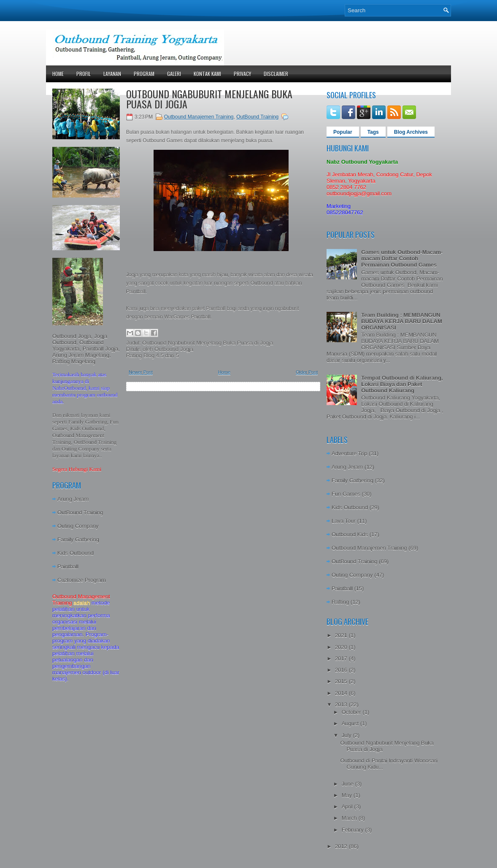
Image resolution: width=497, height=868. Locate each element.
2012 (342, 846)
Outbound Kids (350, 534)
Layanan (112, 74)
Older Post (307, 372)
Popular (343, 132)
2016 (342, 670)
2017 (342, 658)
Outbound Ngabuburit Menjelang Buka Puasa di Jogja (209, 99)
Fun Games (346, 494)
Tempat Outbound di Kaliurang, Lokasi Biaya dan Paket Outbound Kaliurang (402, 384)
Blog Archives (411, 132)
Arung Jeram (73, 499)
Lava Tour (344, 521)
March (350, 818)
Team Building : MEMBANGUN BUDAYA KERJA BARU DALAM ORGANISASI (402, 321)
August (351, 723)
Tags (373, 132)
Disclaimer (276, 74)
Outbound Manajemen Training (199, 117)
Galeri (174, 74)
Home (58, 74)
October (352, 712)
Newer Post (141, 372)
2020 (342, 647)
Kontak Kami (207, 74)
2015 (342, 681)
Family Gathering (78, 539)
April (348, 807)
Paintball (68, 566)
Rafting (340, 602)
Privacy (242, 74)
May (348, 795)
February (354, 830)
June (348, 784)
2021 (342, 635)
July (347, 735)
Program (144, 74)
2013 (342, 704)
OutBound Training (80, 512)
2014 (342, 693)
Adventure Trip (350, 453)
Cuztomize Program (82, 580)
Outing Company (78, 526)
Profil (84, 74)
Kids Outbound (76, 553)
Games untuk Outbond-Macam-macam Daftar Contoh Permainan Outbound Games (402, 258)
